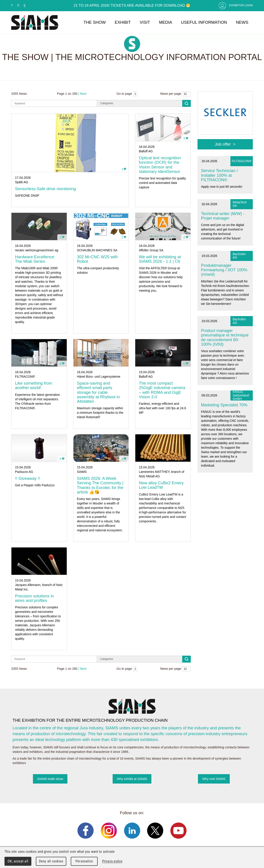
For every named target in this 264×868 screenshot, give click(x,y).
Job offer (223, 144)
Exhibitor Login (241, 5)
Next (83, 94)
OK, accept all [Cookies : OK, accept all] (18, 861)
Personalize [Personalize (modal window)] (84, 861)
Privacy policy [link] (112, 861)
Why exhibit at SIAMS (132, 779)
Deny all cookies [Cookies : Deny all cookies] (51, 861)
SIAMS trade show (50, 779)
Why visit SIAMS (214, 779)
